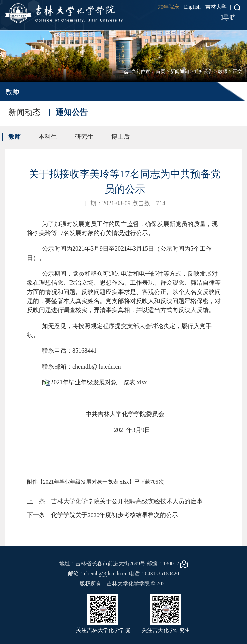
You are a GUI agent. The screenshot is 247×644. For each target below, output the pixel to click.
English (192, 7)
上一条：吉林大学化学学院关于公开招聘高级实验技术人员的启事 (115, 501)
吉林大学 (216, 7)
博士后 (120, 137)
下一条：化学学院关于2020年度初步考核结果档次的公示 (103, 515)
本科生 (48, 137)
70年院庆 (169, 7)
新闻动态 (25, 112)
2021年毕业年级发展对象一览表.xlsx (99, 382)
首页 (161, 72)
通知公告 (204, 72)
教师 (223, 72)
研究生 (84, 137)
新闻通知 (180, 72)
